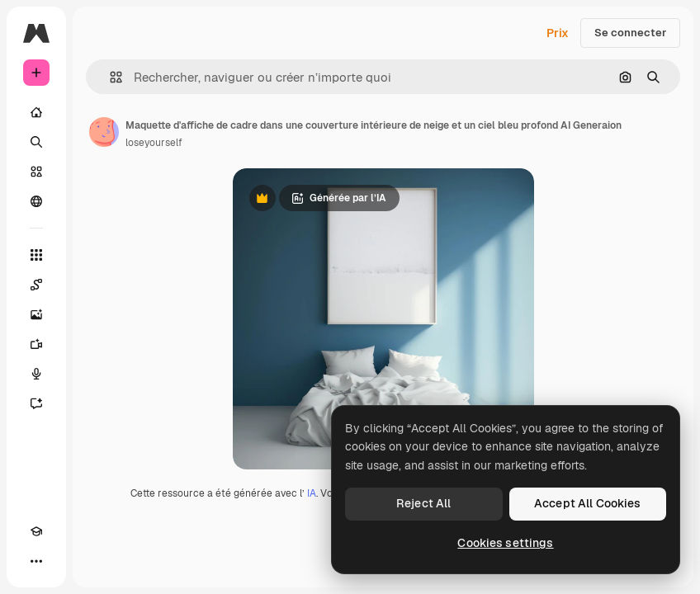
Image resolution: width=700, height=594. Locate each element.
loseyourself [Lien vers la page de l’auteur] (154, 143)
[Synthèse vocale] (36, 374)
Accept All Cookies (588, 503)
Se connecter (630, 33)
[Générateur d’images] (36, 314)
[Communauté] (36, 201)
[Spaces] (36, 285)
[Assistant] (36, 403)
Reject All (423, 503)
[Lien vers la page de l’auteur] (104, 132)
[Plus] (36, 561)
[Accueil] (36, 112)
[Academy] (36, 531)
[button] (109, 77)
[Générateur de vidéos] (36, 344)
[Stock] (36, 172)
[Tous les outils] (36, 255)
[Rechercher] (36, 142)
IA (312, 493)
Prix (558, 33)
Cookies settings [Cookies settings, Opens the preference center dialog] (505, 543)
